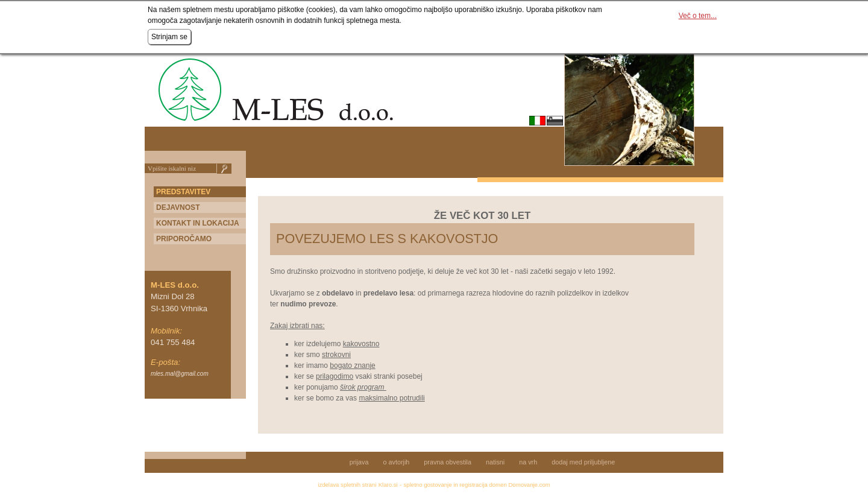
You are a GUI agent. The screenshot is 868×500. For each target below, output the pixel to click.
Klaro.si (388, 485)
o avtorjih (397, 462)
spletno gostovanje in (432, 485)
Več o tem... (698, 16)
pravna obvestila (448, 462)
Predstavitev (183, 192)
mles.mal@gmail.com (180, 374)
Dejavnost (178, 207)
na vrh (528, 462)
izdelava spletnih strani (347, 485)
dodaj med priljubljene (583, 462)
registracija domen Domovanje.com (505, 485)
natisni (495, 462)
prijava (359, 462)
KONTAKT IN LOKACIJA (198, 223)
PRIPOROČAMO (184, 239)
